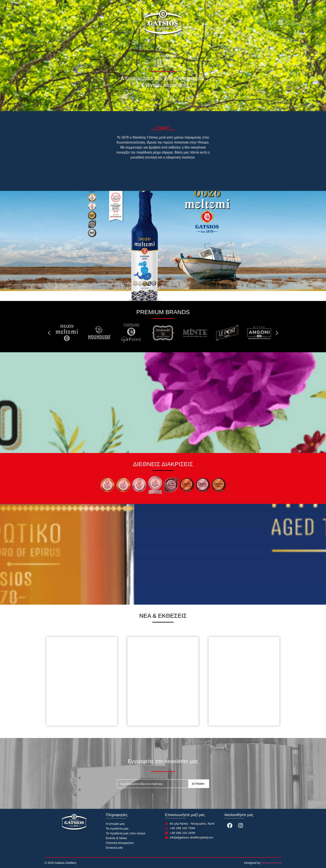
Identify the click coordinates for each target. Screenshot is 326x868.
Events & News (116, 838)
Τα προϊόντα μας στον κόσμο (126, 833)
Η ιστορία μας (115, 824)
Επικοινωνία (114, 848)
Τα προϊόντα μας (117, 828)
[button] (281, 23)
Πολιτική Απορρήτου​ (120, 843)
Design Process (271, 863)
